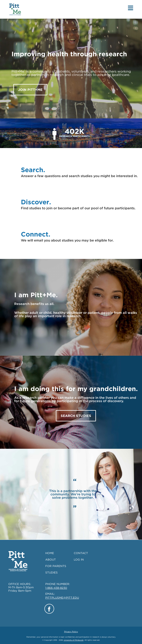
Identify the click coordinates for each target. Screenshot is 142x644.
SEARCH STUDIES (76, 416)
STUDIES (51, 573)
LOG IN (79, 560)
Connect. (36, 234)
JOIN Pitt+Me (30, 90)
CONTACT (81, 553)
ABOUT (51, 560)
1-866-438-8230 (56, 588)
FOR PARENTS (56, 566)
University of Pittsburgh (74, 640)
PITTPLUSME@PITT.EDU (62, 598)
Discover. (36, 202)
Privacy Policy (71, 632)
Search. (33, 170)
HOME (50, 553)
